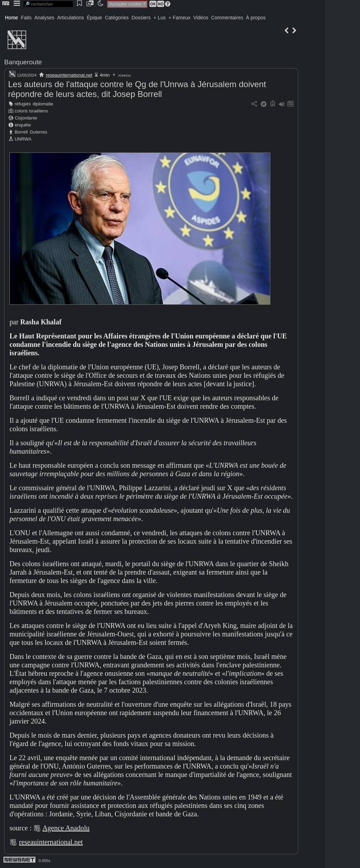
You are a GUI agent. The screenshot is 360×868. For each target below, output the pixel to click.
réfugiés (23, 104)
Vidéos (201, 18)
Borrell (21, 132)
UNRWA (23, 139)
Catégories (117, 18)
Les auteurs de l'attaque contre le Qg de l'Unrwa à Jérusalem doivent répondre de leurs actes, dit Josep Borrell (137, 89)
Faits (26, 18)
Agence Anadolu (66, 828)
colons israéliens (31, 111)
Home (11, 18)
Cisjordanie (26, 118)
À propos (256, 18)
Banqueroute (23, 62)
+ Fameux (179, 18)
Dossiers (141, 18)
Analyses (44, 18)
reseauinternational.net (69, 75)
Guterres (38, 132)
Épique (95, 18)
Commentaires (227, 18)
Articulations (71, 18)
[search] (48, 4)
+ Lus (160, 18)
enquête (23, 125)
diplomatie (43, 104)
